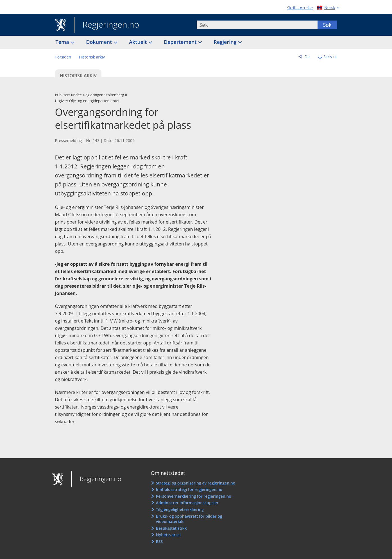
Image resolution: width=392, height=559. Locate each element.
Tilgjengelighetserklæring (180, 509)
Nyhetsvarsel (168, 535)
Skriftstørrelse (300, 8)
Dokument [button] (100, 42)
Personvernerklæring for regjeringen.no (194, 496)
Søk (327, 25)
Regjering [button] (226, 42)
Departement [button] (181, 42)
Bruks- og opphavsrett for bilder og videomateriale (189, 519)
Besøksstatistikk (171, 528)
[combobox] (257, 25)
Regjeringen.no (107, 25)
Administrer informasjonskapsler (187, 503)
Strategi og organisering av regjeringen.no (196, 483)
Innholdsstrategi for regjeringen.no (189, 489)
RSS (159, 541)
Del (307, 57)
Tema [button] (63, 42)
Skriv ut (330, 57)
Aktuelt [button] (139, 42)
